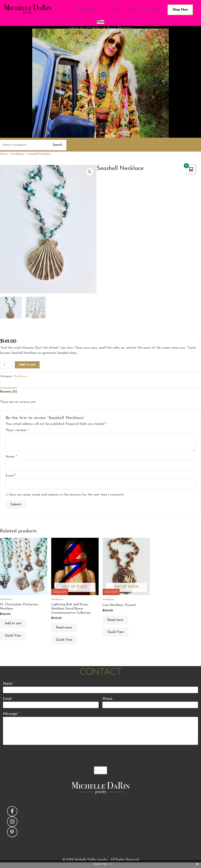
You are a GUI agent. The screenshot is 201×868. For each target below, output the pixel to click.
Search (57, 145)
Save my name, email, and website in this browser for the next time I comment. (67, 495)
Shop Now (180, 10)
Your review (17, 430)
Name (11, 457)
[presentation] (33, 755)
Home (4, 154)
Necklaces (18, 154)
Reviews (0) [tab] (8, 392)
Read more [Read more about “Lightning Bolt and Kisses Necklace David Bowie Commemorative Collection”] (64, 628)
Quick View (13, 636)
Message (11, 713)
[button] (90, 172)
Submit (101, 770)
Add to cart (27, 365)
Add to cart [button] (13, 624)
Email (11, 476)
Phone (107, 698)
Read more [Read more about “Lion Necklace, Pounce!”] (115, 620)
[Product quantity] (6, 365)
